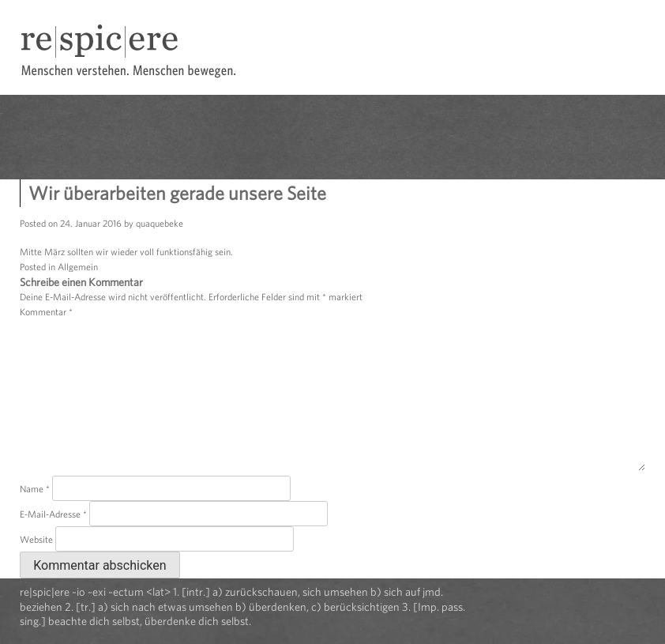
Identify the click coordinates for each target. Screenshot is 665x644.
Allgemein (78, 267)
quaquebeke (160, 223)
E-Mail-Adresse (53, 514)
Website (36, 539)
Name (35, 489)
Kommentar (46, 312)
